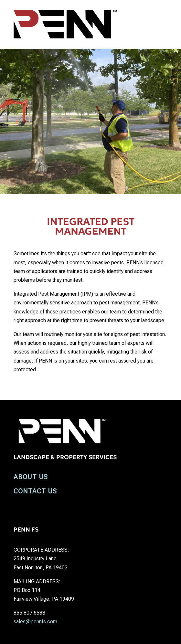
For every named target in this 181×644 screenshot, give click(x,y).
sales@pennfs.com (35, 622)
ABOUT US (31, 477)
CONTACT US (35, 491)
